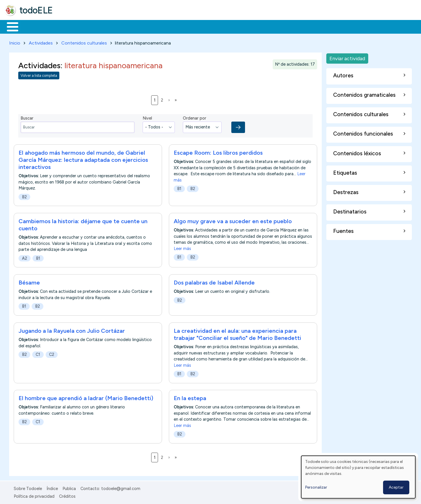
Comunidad (209, 26)
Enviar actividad (347, 57)
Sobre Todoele (28, 488)
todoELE (36, 10)
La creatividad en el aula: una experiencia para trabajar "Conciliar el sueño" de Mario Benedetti (238, 333)
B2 (24, 196)
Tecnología (171, 26)
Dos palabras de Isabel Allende (214, 281)
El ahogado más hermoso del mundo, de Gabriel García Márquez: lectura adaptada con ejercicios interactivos (83, 159)
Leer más (182, 247)
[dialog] (358, 477)
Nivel (147, 117)
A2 (25, 257)
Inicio (10, 26)
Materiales (32, 26)
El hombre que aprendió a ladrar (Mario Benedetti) (87, 397)
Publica (69, 488)
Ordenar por (195, 117)
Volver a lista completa (39, 75)
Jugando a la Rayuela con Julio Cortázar (72, 330)
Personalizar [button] (316, 487)
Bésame (29, 281)
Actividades (41, 42)
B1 (179, 188)
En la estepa (190, 397)
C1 (38, 353)
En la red (135, 26)
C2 (52, 353)
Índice (52, 488)
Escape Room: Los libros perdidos (218, 152)
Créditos (67, 495)
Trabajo (103, 26)
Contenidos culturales (84, 42)
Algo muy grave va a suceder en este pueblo (233, 220)
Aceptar (396, 487)
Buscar (234, 26)
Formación (69, 26)
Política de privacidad (34, 495)
